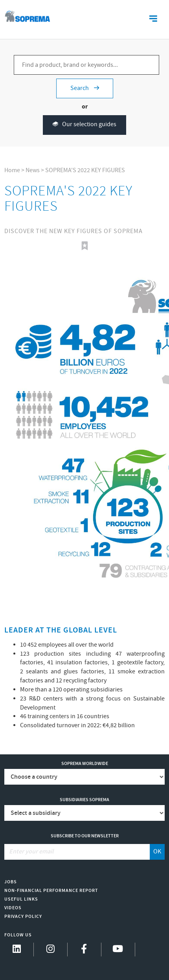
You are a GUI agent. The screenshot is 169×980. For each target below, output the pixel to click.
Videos (13, 908)
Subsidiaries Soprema (84, 800)
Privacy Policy (23, 917)
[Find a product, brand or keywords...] (86, 65)
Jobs (11, 882)
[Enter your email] (77, 852)
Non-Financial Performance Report (51, 891)
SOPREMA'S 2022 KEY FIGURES (85, 170)
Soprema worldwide (85, 764)
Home (12, 170)
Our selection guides (84, 125)
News (33, 170)
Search (85, 88)
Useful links (21, 899)
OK (157, 852)
